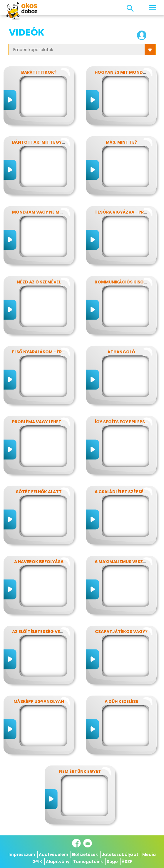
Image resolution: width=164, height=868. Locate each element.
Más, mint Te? (121, 142)
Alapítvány (58, 862)
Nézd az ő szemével (39, 282)
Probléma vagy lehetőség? (44, 422)
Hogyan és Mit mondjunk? (126, 72)
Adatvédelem (53, 854)
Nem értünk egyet (80, 771)
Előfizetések (85, 854)
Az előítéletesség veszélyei (44, 632)
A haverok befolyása (39, 562)
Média (149, 854)
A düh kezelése (121, 701)
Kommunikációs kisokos (124, 282)
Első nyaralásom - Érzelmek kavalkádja (60, 352)
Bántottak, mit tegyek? (41, 142)
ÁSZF (127, 862)
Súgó (112, 862)
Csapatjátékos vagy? (121, 632)
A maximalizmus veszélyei (124, 562)
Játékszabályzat (120, 854)
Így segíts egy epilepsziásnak (129, 422)
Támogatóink (88, 862)
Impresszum (22, 854)
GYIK (37, 862)
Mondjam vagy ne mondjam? (47, 212)
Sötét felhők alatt (39, 492)
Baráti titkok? (39, 72)
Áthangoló (121, 352)
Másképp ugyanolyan (39, 701)
